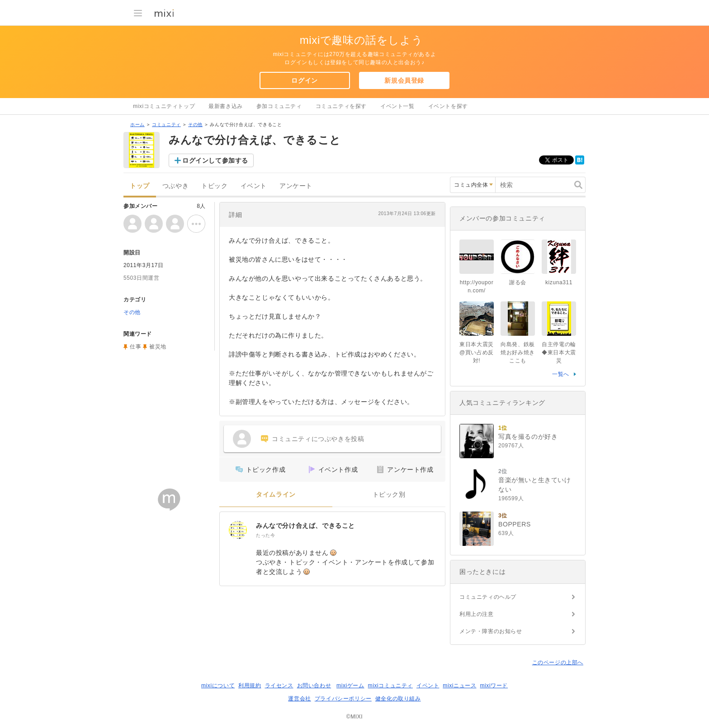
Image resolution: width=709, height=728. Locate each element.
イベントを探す (448, 106)
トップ (140, 186)
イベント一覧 (397, 106)
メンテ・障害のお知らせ (491, 631)
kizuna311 (559, 282)
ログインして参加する (215, 160)
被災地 (158, 347)
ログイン (304, 80)
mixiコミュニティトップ (164, 106)
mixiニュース (459, 686)
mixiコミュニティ (390, 686)
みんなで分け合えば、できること (305, 526)
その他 (195, 124)
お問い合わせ (314, 686)
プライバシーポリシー (343, 699)
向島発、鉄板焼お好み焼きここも (518, 352)
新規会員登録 (404, 80)
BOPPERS (515, 524)
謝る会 (518, 282)
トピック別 (389, 495)
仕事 (135, 347)
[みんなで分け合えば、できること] (238, 530)
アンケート (296, 186)
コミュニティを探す (341, 106)
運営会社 (299, 699)
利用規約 (250, 686)
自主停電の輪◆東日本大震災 (559, 352)
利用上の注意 (477, 614)
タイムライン (276, 495)
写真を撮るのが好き (528, 437)
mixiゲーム (350, 686)
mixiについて (218, 686)
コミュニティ (166, 124)
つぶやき (175, 186)
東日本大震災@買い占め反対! (477, 352)
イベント (254, 186)
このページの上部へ (558, 662)
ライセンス (279, 686)
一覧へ (561, 374)
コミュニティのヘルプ (488, 597)
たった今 (265, 535)
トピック (214, 186)
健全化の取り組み (398, 699)
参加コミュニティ (279, 106)
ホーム (137, 124)
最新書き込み (226, 106)
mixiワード (494, 686)
